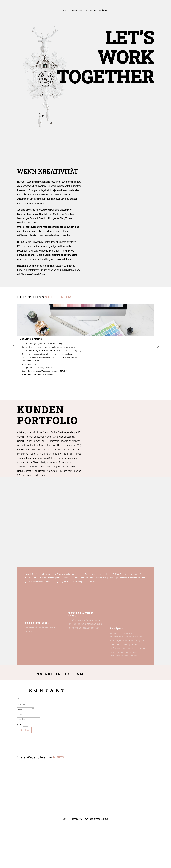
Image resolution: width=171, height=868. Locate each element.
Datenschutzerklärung (97, 10)
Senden (24, 730)
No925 (66, 10)
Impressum (77, 10)
